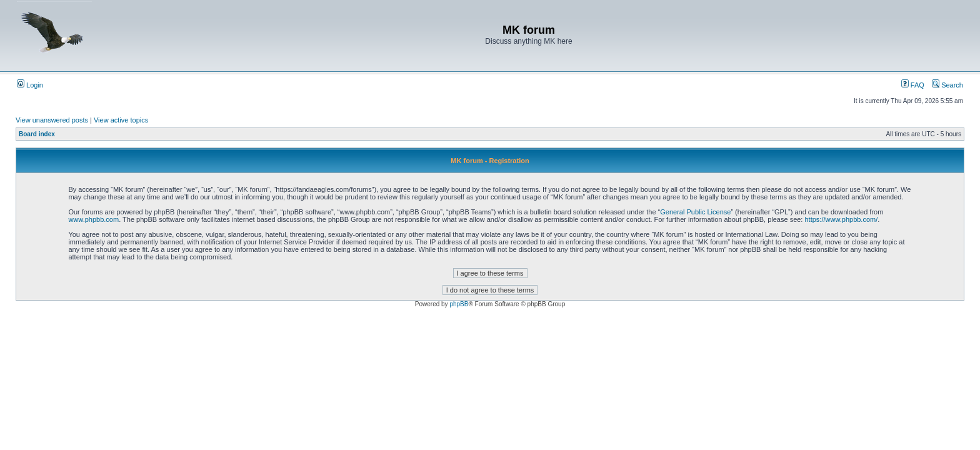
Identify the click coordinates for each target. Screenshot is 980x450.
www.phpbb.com (93, 219)
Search (947, 85)
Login (30, 85)
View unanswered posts (52, 120)
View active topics (121, 120)
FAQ (913, 85)
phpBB (459, 304)
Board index (37, 134)
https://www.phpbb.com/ (841, 219)
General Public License (695, 212)
